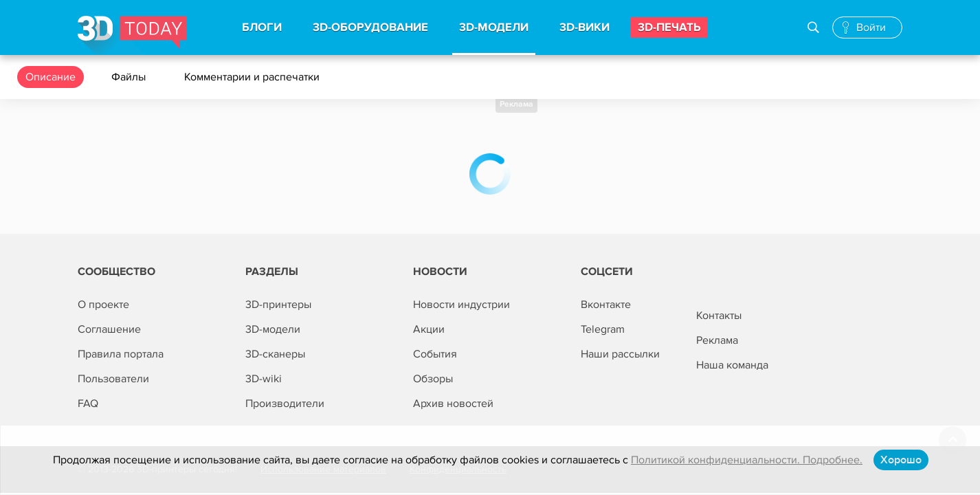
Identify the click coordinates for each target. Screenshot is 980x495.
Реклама (516, 104)
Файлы (130, 77)
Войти (871, 27)
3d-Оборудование (370, 27)
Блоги (262, 27)
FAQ (88, 404)
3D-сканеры (275, 354)
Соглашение (109, 329)
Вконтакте (606, 305)
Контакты (719, 316)
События (435, 354)
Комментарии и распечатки (253, 77)
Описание (51, 77)
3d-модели (494, 27)
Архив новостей (453, 404)
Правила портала (121, 354)
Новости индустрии (461, 305)
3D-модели (273, 329)
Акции (429, 329)
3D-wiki (264, 379)
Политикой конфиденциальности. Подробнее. (747, 460)
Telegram (603, 329)
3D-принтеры (278, 305)
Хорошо (901, 460)
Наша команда (732, 365)
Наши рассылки (620, 354)
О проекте (103, 305)
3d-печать (669, 27)
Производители (285, 404)
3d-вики (584, 27)
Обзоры (433, 379)
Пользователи (113, 379)
